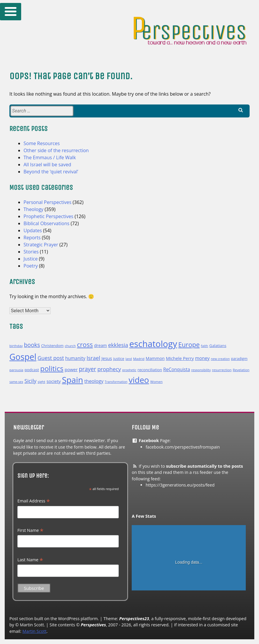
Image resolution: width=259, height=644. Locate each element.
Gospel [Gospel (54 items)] (23, 357)
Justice (31, 259)
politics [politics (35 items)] (52, 368)
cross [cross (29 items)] (85, 344)
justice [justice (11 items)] (119, 359)
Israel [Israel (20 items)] (93, 358)
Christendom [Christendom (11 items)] (52, 346)
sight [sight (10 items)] (41, 382)
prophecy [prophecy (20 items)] (109, 369)
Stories (31, 252)
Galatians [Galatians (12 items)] (218, 346)
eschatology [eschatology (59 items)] (153, 344)
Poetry (31, 266)
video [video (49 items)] (139, 380)
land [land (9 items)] (129, 359)
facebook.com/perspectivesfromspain (183, 447)
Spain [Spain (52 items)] (73, 380)
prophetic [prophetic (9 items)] (129, 370)
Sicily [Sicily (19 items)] (30, 381)
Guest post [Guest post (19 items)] (51, 358)
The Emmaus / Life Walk (50, 157)
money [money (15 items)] (202, 358)
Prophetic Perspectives (49, 216)
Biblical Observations (46, 223)
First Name (30, 530)
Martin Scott (34, 631)
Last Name (30, 560)
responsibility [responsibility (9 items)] (201, 370)
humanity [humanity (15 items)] (75, 358)
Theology (34, 209)
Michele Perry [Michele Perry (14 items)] (180, 358)
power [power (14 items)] (71, 369)
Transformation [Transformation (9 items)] (116, 382)
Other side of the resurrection (56, 150)
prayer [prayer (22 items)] (87, 369)
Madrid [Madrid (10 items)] (139, 359)
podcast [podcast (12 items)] (32, 370)
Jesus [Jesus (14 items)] (107, 358)
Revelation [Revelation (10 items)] (241, 370)
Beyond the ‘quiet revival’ (51, 172)
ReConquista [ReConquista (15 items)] (177, 369)
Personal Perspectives (47, 202)
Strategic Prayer (41, 245)
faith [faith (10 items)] (204, 346)
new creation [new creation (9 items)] (220, 359)
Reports (32, 238)
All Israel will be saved (47, 165)
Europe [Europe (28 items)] (189, 345)
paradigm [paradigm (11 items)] (239, 359)
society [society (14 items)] (54, 381)
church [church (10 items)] (70, 346)
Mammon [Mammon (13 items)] (155, 358)
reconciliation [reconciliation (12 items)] (150, 370)
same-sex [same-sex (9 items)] (16, 382)
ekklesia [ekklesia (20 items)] (118, 345)
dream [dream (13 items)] (101, 345)
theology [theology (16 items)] (94, 381)
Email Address (34, 501)
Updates (33, 230)
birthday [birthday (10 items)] (16, 346)
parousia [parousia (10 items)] (16, 370)
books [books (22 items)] (32, 345)
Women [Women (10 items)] (156, 382)
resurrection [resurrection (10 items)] (222, 370)
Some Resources (42, 143)
